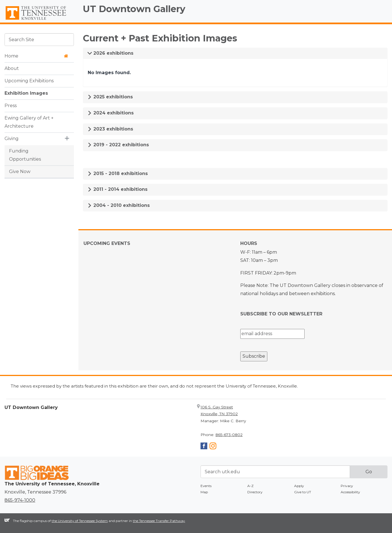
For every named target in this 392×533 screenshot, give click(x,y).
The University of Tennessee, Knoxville (39, 20)
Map (204, 492)
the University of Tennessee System (80, 521)
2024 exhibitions (111, 113)
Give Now (20, 172)
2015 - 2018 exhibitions (118, 173)
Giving (12, 139)
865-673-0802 (229, 435)
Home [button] (36, 56)
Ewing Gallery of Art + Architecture (29, 122)
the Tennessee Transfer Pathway (159, 521)
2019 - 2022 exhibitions (118, 145)
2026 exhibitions (110, 53)
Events (206, 486)
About (12, 68)
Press (11, 106)
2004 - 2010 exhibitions (119, 205)
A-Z (250, 486)
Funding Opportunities (25, 155)
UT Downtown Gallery (134, 9)
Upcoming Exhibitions (29, 81)
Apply (299, 486)
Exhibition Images (26, 93)
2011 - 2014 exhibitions (117, 189)
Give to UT (303, 492)
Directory (255, 492)
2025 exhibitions (110, 97)
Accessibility (350, 492)
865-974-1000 (20, 500)
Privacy (347, 486)
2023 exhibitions (110, 129)
